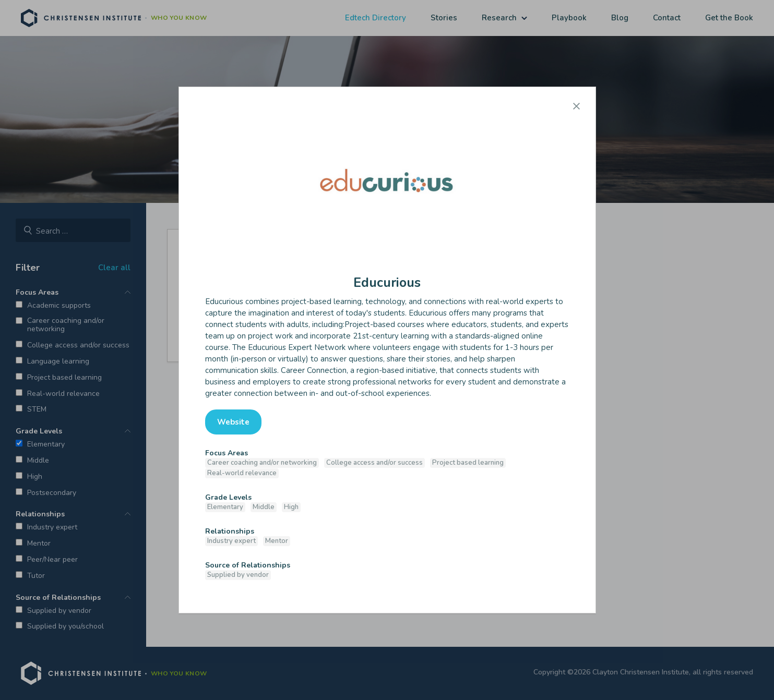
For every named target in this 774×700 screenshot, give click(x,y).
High (291, 507)
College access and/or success (374, 463)
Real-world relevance (242, 473)
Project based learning (468, 463)
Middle (264, 507)
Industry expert (231, 541)
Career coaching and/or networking (262, 463)
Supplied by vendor (238, 575)
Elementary (225, 507)
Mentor (277, 541)
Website (233, 422)
